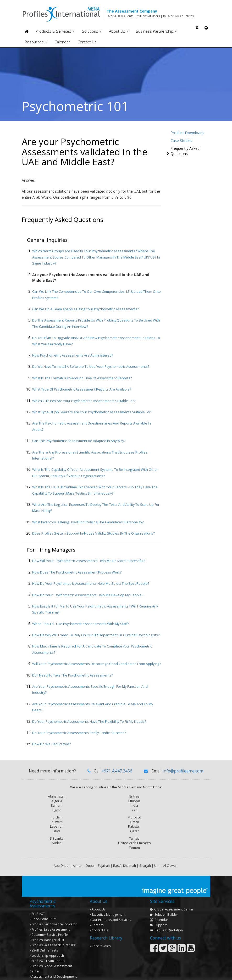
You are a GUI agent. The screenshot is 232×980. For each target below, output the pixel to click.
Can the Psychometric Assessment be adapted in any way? (79, 441)
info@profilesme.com (183, 771)
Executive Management (108, 898)
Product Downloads (187, 133)
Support (158, 909)
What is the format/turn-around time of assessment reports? (82, 378)
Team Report (47, 944)
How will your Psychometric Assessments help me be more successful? (89, 561)
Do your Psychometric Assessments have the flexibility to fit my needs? (89, 722)
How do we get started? (51, 744)
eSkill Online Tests (44, 934)
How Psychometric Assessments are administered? (73, 355)
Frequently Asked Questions (185, 151)
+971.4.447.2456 (117, 771)
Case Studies (181, 141)
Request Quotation (166, 914)
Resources (36, 42)
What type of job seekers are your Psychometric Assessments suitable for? (92, 412)
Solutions (92, 31)
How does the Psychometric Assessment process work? (77, 572)
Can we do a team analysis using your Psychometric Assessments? (85, 309)
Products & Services (55, 31)
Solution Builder (164, 898)
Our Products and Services (110, 903)
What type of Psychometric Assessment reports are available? (82, 389)
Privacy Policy (198, 973)
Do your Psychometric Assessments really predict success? (79, 733)
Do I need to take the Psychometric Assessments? (73, 675)
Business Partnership (156, 31)
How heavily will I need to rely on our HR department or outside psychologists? (96, 635)
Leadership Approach (47, 939)
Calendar (62, 42)
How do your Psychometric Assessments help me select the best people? (91, 584)
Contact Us (87, 42)
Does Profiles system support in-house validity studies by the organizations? (93, 533)
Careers (97, 909)
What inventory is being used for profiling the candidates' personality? (88, 522)
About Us (119, 31)
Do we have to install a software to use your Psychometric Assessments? (91, 367)
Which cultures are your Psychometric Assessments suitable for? (84, 401)
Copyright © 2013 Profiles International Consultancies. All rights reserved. (71, 973)
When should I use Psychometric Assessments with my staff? (81, 624)
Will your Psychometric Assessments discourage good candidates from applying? (96, 664)
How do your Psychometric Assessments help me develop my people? (88, 595)
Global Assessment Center (172, 893)
